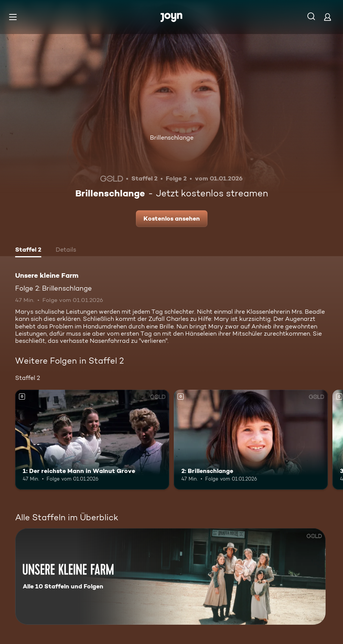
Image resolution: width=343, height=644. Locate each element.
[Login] (327, 17)
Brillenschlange (172, 138)
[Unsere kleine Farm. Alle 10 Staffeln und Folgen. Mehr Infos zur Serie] (170, 576)
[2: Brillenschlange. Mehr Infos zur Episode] (251, 440)
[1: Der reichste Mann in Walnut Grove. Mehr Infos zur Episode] (92, 440)
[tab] (28, 250)
